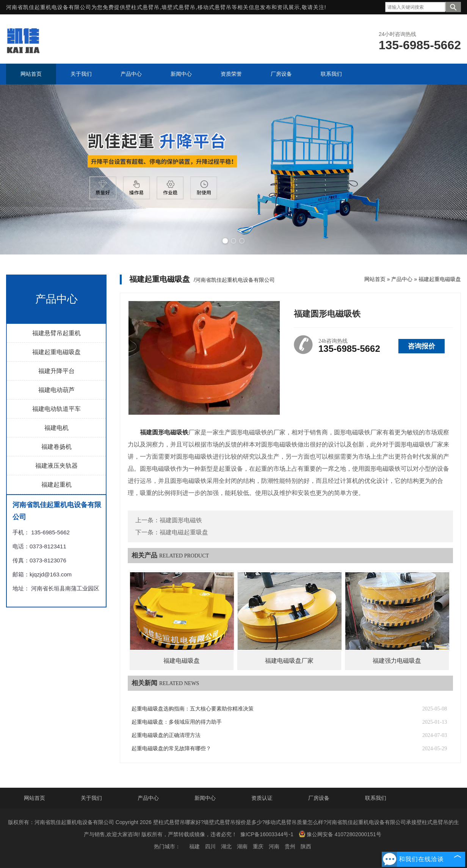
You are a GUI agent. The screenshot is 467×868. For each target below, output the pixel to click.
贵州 (290, 846)
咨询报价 (422, 346)
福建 (194, 846)
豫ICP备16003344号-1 (267, 834)
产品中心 (402, 279)
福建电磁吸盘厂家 (289, 661)
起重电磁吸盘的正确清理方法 (166, 735)
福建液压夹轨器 (56, 466)
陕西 (306, 846)
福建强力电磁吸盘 (397, 661)
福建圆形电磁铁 (181, 520)
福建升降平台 (56, 371)
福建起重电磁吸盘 (56, 352)
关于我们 (91, 798)
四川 (210, 846)
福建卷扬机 (56, 447)
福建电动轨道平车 (56, 409)
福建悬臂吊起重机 (56, 333)
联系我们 (376, 798)
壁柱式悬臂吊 (143, 7)
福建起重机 (56, 485)
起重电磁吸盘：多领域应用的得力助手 (177, 722)
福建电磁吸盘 (182, 661)
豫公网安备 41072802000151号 (340, 834)
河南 (274, 846)
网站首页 (375, 279)
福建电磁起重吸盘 (184, 532)
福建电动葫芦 (56, 390)
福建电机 (56, 428)
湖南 (242, 846)
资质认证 (262, 798)
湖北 (226, 846)
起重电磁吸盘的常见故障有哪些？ (171, 749)
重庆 (258, 846)
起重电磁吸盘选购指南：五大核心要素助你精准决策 (193, 709)
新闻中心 (205, 798)
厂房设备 (319, 798)
